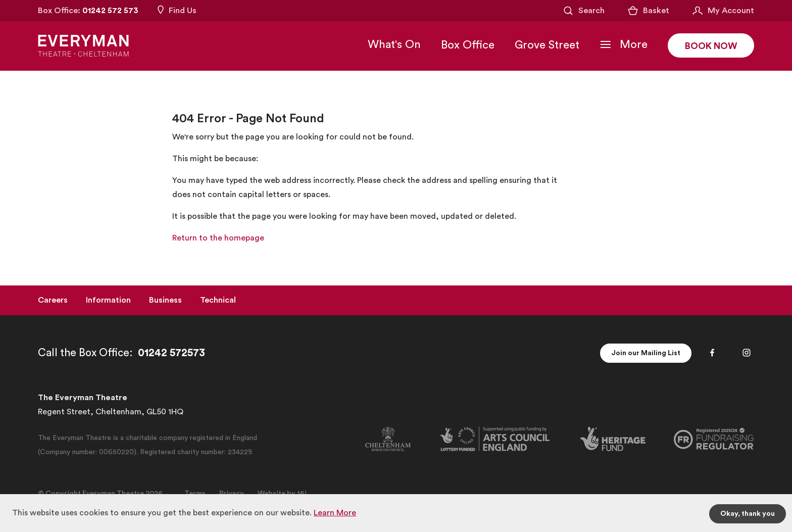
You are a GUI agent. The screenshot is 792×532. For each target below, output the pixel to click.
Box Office (468, 45)
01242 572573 (171, 353)
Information (108, 300)
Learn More (335, 513)
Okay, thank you (748, 514)
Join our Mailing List (646, 353)
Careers (53, 300)
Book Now (711, 46)
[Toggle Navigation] (624, 44)
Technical (218, 300)
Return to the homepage (218, 238)
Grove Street (547, 45)
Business (165, 300)
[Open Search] (583, 11)
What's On (394, 44)
